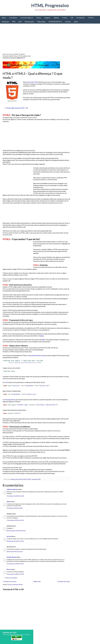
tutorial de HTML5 (33, 82)
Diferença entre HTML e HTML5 (19, 491)
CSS (72, 18)
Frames (65, 18)
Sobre (76, 22)
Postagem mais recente (10, 593)
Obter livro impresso (84, 141)
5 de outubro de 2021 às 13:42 (15, 586)
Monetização (29, 22)
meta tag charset (10, 409)
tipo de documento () (38, 365)
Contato (68, 22)
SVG (43, 349)
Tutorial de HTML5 (36, 491)
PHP (14, 22)
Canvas (48, 345)
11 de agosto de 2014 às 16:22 (15, 508)
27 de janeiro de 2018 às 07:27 (15, 575)
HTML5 (29, 491)
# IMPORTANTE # (55, 22)
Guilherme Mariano (12, 501)
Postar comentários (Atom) (15, 596)
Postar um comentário (11, 589)
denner (9, 513)
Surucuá (9, 548)
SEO (20, 22)
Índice (4, 18)
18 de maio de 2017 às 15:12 (15, 563)
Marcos (9, 581)
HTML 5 (91, 18)
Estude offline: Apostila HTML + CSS (17, 108)
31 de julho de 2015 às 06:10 (15, 520)
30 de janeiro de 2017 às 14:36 (15, 553)
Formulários (81, 18)
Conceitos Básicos (27, 18)
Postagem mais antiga (61, 593)
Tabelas (56, 18)
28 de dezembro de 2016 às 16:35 (16, 542)
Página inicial (35, 593)
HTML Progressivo (50, 5)
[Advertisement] (50, 39)
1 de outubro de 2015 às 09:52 (15, 532)
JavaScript (5, 22)
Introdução (13, 18)
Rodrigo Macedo (12, 569)
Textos (39, 18)
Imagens (47, 18)
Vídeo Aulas (41, 22)
